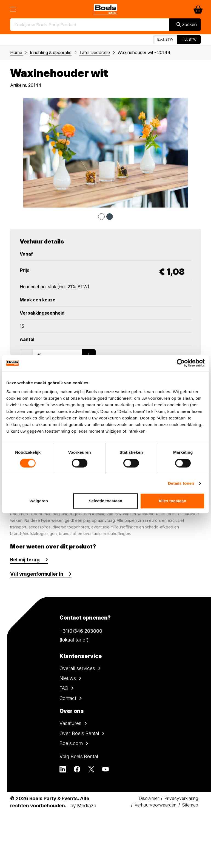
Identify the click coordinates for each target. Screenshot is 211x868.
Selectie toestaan (106, 501)
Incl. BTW (189, 39)
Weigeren (39, 501)
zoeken (187, 24)
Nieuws (68, 678)
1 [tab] (101, 217)
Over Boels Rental (79, 733)
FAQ (64, 688)
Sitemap (190, 805)
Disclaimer (149, 798)
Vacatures (70, 723)
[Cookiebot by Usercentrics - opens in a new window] (181, 363)
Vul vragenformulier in (37, 574)
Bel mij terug (25, 560)
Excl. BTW (165, 39)
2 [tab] (110, 217)
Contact (68, 698)
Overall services (77, 668)
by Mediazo (83, 806)
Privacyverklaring (181, 798)
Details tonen (181, 483)
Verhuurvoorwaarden (156, 805)
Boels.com (71, 743)
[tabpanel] (105, 153)
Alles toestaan (172, 501)
